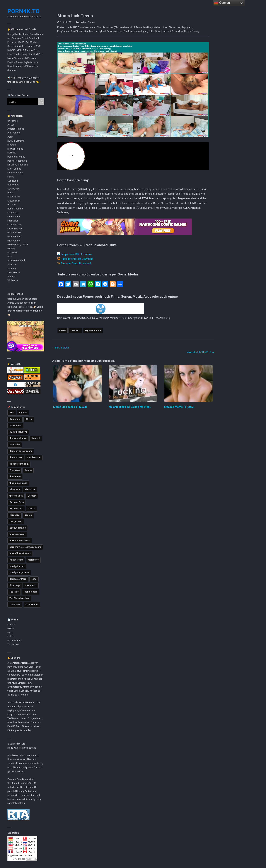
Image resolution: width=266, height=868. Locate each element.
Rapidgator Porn (93, 330)
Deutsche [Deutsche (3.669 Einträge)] (15, 445)
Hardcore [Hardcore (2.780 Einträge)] (15, 515)
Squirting (12, 269)
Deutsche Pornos (16, 157)
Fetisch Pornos (15, 173)
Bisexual (12, 145)
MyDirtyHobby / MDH (18, 245)
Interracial (13, 221)
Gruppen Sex (14, 201)
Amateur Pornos (16, 129)
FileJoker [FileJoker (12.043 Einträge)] (30, 490)
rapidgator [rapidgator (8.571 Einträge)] (33, 560)
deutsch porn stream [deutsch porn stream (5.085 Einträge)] (21, 451)
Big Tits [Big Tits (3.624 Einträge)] (23, 413)
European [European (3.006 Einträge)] (15, 470)
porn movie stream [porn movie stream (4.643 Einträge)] (20, 541)
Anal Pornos (14, 133)
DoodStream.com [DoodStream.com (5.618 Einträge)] (19, 464)
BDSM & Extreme (16, 141)
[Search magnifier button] (41, 101)
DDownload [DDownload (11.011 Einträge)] (15, 426)
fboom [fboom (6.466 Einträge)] (28, 470)
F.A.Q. (10, 633)
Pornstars (12, 253)
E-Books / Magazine (18, 165)
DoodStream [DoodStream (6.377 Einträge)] (34, 458)
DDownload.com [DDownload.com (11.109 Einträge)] (18, 432)
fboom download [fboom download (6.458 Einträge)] (18, 483)
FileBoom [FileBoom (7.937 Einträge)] (15, 490)
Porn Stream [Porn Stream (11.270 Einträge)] (16, 560)
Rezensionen (14, 641)
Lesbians (75, 330)
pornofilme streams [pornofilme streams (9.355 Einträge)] (20, 553)
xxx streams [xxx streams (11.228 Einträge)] (32, 605)
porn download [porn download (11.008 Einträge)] (17, 534)
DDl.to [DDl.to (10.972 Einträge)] (29, 419)
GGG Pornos (13, 189)
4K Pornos (13, 121)
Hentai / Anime (15, 209)
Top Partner (13, 644)
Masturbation (14, 233)
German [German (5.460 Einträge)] (32, 496)
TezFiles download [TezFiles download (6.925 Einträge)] (19, 598)
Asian (10, 137)
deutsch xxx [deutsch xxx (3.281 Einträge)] (16, 458)
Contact (11, 625)
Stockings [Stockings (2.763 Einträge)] (15, 585)
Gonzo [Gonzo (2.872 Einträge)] (31, 509)
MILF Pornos (14, 241)
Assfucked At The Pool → (201, 352)
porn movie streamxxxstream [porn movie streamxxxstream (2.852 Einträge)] (25, 547)
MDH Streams (19, 683)
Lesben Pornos (15, 229)
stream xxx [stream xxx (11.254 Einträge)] (31, 585)
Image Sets (13, 213)
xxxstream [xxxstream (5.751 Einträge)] (15, 605)
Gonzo (11, 193)
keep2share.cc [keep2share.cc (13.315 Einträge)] (18, 528)
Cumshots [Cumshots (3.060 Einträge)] (15, 419)
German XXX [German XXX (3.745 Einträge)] (16, 509)
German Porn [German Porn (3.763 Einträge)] (17, 502)
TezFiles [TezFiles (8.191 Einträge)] (14, 592)
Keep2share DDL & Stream (74, 254)
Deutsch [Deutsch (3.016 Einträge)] (36, 438)
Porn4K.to (23, 11)
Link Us (11, 637)
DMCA (11, 629)
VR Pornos (13, 280)
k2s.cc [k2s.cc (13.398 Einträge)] (28, 515)
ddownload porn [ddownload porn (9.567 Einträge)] (18, 438)
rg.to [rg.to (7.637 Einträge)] (34, 579)
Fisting (11, 177)
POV (10, 257)
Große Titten (14, 197)
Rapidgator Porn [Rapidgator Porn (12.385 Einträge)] (18, 579)
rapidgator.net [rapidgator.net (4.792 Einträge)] (17, 566)
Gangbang (13, 181)
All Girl (62, 330)
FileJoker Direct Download (74, 263)
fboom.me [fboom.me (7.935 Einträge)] (15, 477)
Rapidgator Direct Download (75, 259)
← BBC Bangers (60, 348)
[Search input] (21, 101)
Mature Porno (14, 237)
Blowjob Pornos (15, 149)
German (222, 3)
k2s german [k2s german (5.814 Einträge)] (16, 522)
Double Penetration (17, 161)
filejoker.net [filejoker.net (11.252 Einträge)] (16, 496)
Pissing (11, 249)
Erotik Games (14, 169)
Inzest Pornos (15, 225)
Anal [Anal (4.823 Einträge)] (12, 413)
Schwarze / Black (16, 260)
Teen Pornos (14, 273)
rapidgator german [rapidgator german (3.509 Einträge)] (19, 573)
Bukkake (12, 153)
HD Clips (12, 205)
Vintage (11, 277)
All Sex (11, 125)
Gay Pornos (13, 185)
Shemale (12, 265)
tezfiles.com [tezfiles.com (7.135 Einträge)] (30, 592)
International (14, 217)
